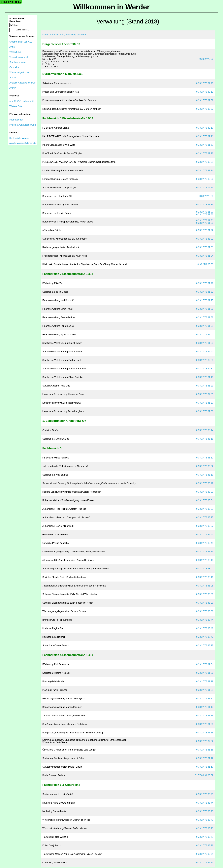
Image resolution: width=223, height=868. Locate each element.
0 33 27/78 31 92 (205, 230)
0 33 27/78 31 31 (205, 326)
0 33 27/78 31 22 (205, 699)
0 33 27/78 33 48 (205, 628)
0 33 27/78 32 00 (205, 179)
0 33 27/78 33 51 (205, 509)
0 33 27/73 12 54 (205, 188)
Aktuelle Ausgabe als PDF (23, 83)
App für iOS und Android (22, 101)
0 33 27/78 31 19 (205, 681)
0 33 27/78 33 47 (205, 637)
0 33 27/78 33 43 (205, 534)
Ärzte (12, 47)
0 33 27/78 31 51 (205, 212)
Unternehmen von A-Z (21, 42)
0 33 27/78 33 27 (205, 517)
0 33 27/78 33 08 (205, 586)
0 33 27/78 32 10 (205, 128)
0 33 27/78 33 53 (205, 492)
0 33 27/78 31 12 (205, 758)
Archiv (13, 88)
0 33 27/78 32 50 (205, 360)
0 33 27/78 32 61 (205, 394)
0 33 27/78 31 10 (205, 377)
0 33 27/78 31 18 (205, 750)
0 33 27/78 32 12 (205, 92)
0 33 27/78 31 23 (205, 343)
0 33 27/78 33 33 (205, 109)
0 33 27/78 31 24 (205, 170)
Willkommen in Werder (111, 7)
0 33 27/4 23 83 (205, 264)
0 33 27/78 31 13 (205, 707)
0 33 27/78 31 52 (205, 214)
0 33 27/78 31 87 (205, 403)
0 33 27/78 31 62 (205, 100)
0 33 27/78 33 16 (205, 552)
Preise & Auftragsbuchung (23, 125)
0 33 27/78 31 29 (205, 386)
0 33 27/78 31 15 (205, 716)
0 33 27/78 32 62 (205, 334)
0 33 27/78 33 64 (205, 500)
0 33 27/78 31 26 (205, 724)
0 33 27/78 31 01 (205, 247)
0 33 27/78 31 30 (205, 411)
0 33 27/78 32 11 (205, 136)
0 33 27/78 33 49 (205, 483)
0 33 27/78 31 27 (205, 283)
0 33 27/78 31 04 (205, 256)
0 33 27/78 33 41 (205, 820)
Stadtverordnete (17, 62)
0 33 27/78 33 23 (205, 794)
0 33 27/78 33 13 (205, 475)
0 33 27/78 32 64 (205, 664)
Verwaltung (15, 52)
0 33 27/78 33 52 (205, 466)
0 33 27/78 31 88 (205, 317)
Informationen (16, 120)
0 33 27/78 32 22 (205, 153)
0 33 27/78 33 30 (205, 594)
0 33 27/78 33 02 (205, 569)
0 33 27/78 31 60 (205, 767)
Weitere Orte (16, 106)
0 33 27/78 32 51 (205, 369)
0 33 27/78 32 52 (205, 741)
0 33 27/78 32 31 (205, 162)
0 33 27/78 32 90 (205, 352)
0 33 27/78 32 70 (205, 83)
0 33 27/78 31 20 (205, 673)
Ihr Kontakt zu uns (19, 138)
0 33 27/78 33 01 (205, 239)
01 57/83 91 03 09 (204, 775)
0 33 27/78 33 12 (205, 458)
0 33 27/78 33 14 (205, 430)
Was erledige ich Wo (20, 72)
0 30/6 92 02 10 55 (11, 2)
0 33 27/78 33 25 (205, 645)
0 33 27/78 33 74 (205, 803)
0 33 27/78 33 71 (205, 837)
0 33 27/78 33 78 (205, 845)
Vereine (13, 78)
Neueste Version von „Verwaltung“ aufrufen (64, 35)
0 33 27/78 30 (206, 59)
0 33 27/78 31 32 (205, 292)
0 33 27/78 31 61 (205, 145)
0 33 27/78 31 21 (205, 690)
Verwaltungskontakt (19, 57)
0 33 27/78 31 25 (205, 300)
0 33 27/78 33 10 (205, 560)
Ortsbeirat (14, 67)
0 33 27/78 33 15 (205, 439)
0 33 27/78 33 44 (205, 543)
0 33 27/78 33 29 (205, 603)
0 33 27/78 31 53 (205, 205)
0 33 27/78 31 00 (205, 309)
